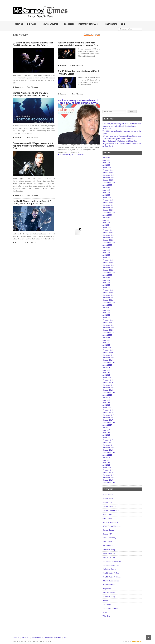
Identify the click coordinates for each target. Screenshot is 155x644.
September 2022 (109, 273)
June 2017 (106, 430)
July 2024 (106, 218)
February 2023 (108, 260)
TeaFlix (105, 600)
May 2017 (106, 433)
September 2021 (109, 303)
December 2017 (108, 415)
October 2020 (108, 330)
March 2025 (107, 198)
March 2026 (107, 168)
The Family (32, 24)
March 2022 (107, 288)
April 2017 (106, 435)
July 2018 (106, 398)
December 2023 (108, 235)
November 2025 (108, 178)
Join (122, 24)
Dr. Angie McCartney (110, 522)
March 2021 (107, 318)
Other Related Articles (111, 581)
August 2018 (107, 395)
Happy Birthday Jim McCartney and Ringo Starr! (120, 141)
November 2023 (108, 238)
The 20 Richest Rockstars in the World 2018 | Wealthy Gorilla (78, 73)
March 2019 (107, 378)
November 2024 (108, 208)
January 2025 (108, 203)
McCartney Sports (109, 569)
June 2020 (106, 340)
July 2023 (106, 248)
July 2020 (106, 338)
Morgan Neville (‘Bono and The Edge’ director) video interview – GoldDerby (31, 94)
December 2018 (108, 385)
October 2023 (108, 240)
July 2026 (106, 158)
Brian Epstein (107, 514)
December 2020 (108, 325)
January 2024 (108, 233)
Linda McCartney (109, 550)
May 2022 (106, 283)
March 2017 (107, 438)
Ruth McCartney (109, 593)
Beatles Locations (109, 507)
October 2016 (108, 450)
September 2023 (109, 243)
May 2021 (106, 313)
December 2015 (108, 475)
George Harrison (109, 530)
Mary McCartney (109, 557)
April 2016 (106, 465)
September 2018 (109, 393)
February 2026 (108, 170)
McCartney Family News (112, 561)
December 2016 (108, 445)
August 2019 (107, 365)
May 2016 (106, 463)
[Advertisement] (103, 12)
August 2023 (107, 245)
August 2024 (107, 215)
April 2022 (106, 285)
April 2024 (106, 225)
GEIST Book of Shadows (112, 526)
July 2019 (106, 368)
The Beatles (107, 604)
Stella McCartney (109, 597)
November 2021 (108, 298)
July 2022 (106, 278)
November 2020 (108, 328)
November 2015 (108, 478)
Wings (105, 612)
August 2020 (107, 335)
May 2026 (106, 163)
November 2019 (108, 358)
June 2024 (106, 220)
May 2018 (106, 403)
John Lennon (107, 542)
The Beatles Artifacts (110, 608)
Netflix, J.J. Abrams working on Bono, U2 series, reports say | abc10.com (32, 202)
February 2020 (108, 350)
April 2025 (106, 195)
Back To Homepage (92, 34)
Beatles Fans (107, 503)
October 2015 (108, 480)
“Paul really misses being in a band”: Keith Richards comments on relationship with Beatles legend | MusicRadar (122, 126)
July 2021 (106, 308)
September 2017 (109, 423)
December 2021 (108, 295)
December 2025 (108, 175)
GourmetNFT (107, 534)
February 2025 (108, 200)
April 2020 (106, 345)
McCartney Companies (89, 24)
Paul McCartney (108, 585)
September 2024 (109, 213)
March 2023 (107, 258)
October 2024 (108, 210)
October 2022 (108, 270)
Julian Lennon (108, 546)
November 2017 (108, 418)
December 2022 (108, 265)
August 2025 (107, 185)
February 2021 (108, 320)
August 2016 (107, 455)
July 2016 (106, 458)
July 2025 (106, 188)
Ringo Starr (107, 589)
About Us (19, 24)
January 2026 (108, 173)
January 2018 (108, 413)
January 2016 (108, 473)
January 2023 (108, 263)
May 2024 (106, 223)
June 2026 (106, 160)
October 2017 (108, 420)
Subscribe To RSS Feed (91, 36)
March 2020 (107, 348)
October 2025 (108, 180)
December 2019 (108, 355)
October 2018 (108, 390)
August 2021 (107, 305)
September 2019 (109, 363)
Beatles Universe (51, 24)
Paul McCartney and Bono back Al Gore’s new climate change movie (78, 102)
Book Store (69, 24)
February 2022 (108, 290)
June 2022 (106, 280)
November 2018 (108, 388)
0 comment (18, 87)
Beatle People (108, 495)
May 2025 (106, 193)
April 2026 (106, 165)
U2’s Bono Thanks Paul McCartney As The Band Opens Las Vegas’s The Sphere (33, 44)
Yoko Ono (106, 616)
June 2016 (106, 460)
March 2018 (107, 408)
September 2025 (109, 183)
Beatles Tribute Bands (111, 510)
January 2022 (108, 293)
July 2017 (106, 428)
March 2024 (107, 228)
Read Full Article (31, 87)
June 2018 (106, 400)
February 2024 (108, 230)
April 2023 (106, 255)
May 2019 (106, 373)
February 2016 (108, 470)
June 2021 (106, 310)
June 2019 (106, 370)
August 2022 (107, 275)
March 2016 (107, 468)
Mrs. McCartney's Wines (112, 577)
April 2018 (106, 405)
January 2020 (108, 353)
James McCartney (109, 538)
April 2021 (106, 315)
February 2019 (108, 380)
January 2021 (108, 323)
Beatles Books (108, 499)
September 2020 (109, 333)
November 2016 (108, 448)
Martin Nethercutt (109, 553)
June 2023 (106, 250)
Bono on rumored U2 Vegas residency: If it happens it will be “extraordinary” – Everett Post (33, 146)
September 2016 (109, 453)
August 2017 (107, 425)
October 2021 (108, 300)
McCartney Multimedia (111, 565)
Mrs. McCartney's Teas (111, 573)
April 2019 (106, 375)
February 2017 (108, 440)
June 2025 (106, 190)
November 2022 (108, 268)
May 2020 (106, 343)
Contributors (110, 24)
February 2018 (108, 410)
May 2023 (106, 253)
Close (80, 44)
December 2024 (108, 205)
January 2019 (108, 383)
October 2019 (108, 360)
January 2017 (108, 443)
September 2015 (109, 483)
